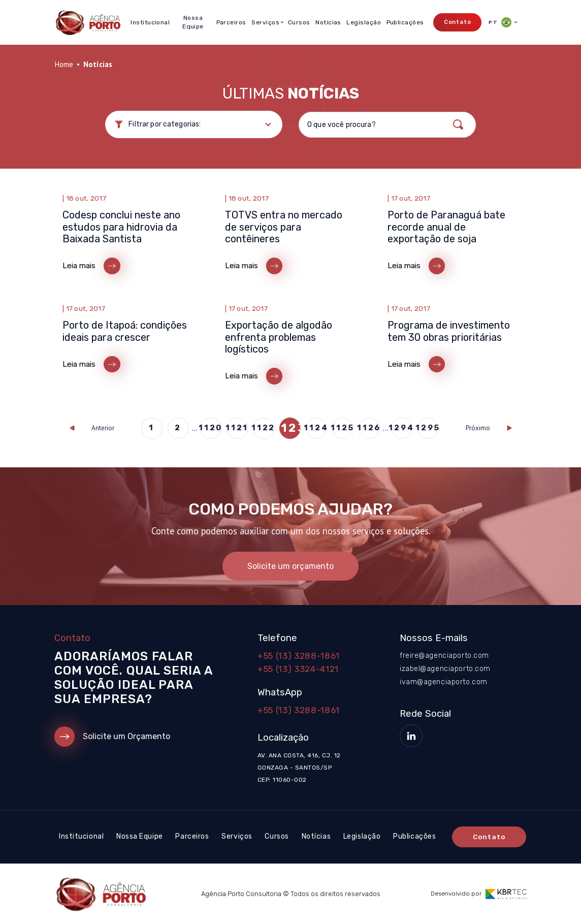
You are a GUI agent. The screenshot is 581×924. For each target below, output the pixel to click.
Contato (458, 22)
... (195, 428)
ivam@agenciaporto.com (444, 682)
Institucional (150, 22)
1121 (237, 428)
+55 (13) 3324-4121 (298, 669)
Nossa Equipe (193, 22)
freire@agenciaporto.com (444, 656)
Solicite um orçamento (291, 566)
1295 (428, 428)
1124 (316, 428)
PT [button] (500, 22)
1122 (264, 428)
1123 (290, 428)
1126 (369, 428)
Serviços (237, 836)
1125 (343, 428)
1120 (211, 428)
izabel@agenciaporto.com (445, 669)
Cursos (299, 22)
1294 (402, 428)
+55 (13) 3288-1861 (299, 656)
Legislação (364, 22)
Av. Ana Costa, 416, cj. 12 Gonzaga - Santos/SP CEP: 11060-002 (299, 768)
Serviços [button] (265, 22)
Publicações (405, 22)
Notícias (328, 22)
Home (64, 64)
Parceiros (231, 22)
